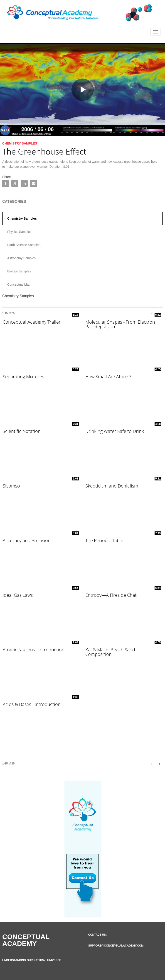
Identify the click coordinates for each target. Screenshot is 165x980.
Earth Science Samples (24, 245)
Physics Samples (19, 232)
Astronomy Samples (21, 258)
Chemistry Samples (22, 218)
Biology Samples (19, 271)
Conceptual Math (19, 284)
